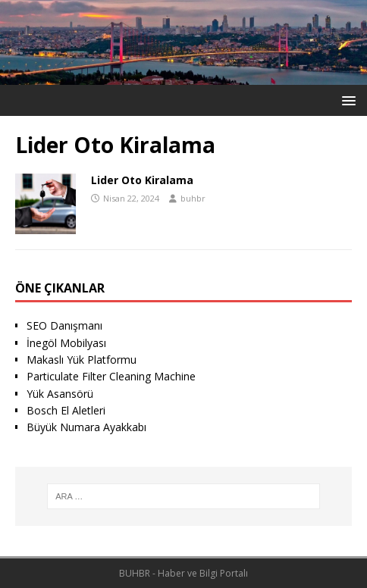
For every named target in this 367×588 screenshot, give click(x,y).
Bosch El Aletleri (66, 410)
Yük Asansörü (60, 394)
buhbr (193, 198)
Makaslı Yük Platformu (82, 360)
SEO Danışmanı (64, 325)
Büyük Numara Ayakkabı (86, 427)
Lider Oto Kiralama (142, 180)
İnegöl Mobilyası (66, 343)
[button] (346, 100)
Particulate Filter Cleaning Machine (111, 376)
